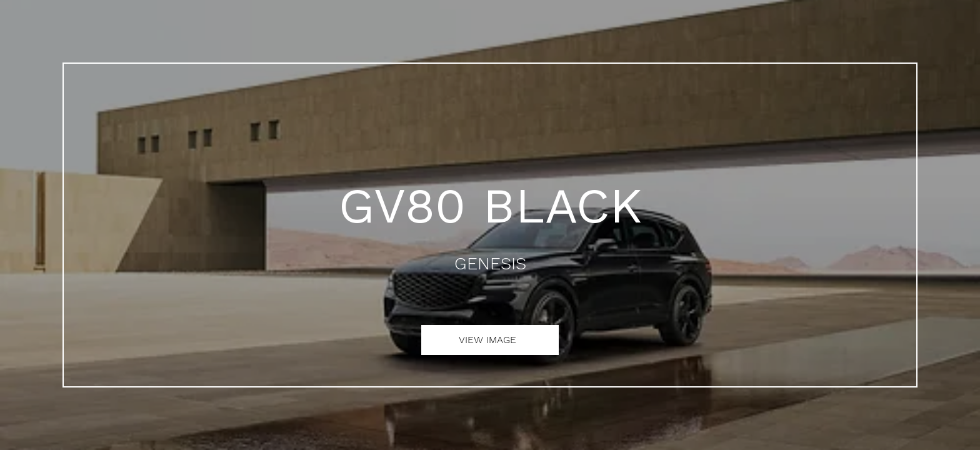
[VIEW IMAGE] (490, 340)
